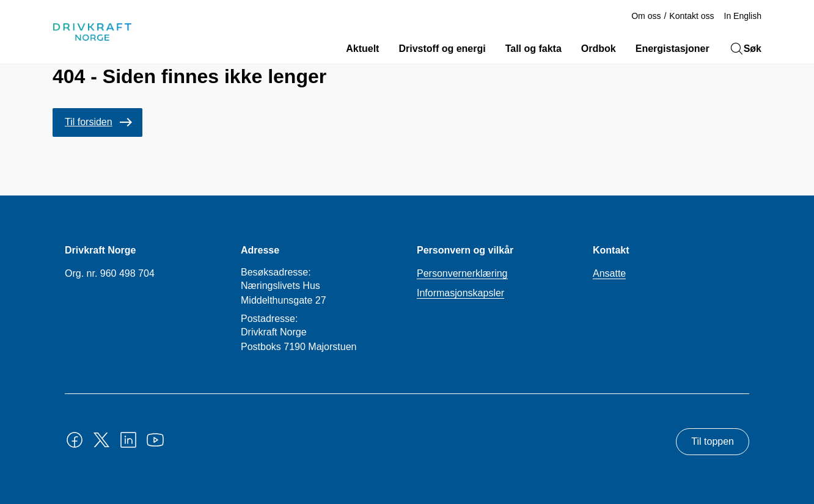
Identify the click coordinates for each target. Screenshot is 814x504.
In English (743, 16)
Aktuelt (362, 49)
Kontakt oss (691, 16)
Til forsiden (89, 122)
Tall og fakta (533, 49)
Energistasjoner (673, 49)
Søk (745, 49)
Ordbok (599, 49)
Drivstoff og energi (442, 49)
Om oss (646, 16)
